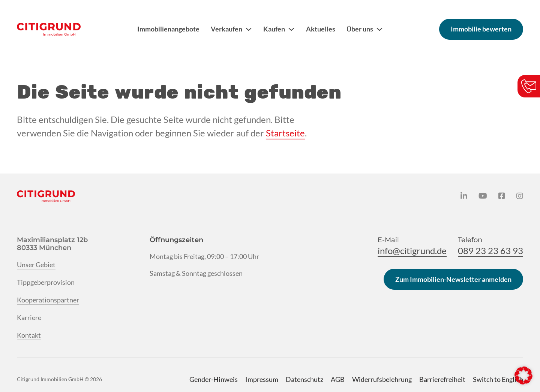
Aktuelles (321, 29)
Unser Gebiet (36, 265)
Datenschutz (304, 379)
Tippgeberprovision (46, 282)
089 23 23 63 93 (490, 251)
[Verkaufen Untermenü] (249, 29)
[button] (523, 376)
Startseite (285, 133)
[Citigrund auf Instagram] (520, 196)
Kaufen (274, 29)
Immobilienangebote (168, 29)
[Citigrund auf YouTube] (483, 196)
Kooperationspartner (48, 300)
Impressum (262, 379)
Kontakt (29, 335)
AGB (338, 379)
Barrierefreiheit (442, 379)
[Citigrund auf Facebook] (502, 196)
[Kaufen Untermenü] (291, 29)
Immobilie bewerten (481, 29)
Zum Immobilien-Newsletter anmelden (453, 279)
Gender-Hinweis (214, 379)
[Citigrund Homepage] (49, 29)
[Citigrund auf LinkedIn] (464, 196)
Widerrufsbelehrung (382, 379)
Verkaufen (226, 29)
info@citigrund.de (412, 251)
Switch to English (498, 379)
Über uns (360, 29)
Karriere (29, 317)
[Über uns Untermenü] (379, 29)
